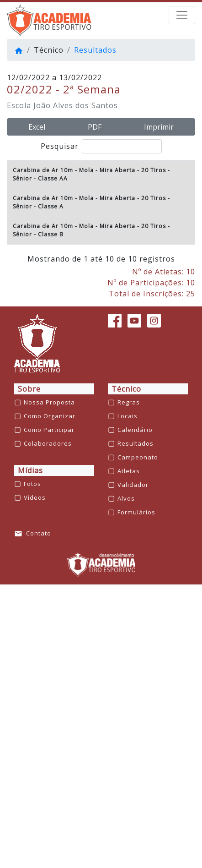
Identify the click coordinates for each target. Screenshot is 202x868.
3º (16, 322)
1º (16, 219)
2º (16, 294)
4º (16, 350)
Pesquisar (101, 146)
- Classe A (49, 247)
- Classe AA (51, 199)
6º (16, 406)
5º (16, 378)
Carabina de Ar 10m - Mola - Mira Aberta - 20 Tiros (89, 191)
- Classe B (49, 490)
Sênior (22, 199)
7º (16, 426)
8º (16, 454)
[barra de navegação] (182, 15)
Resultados (95, 50)
